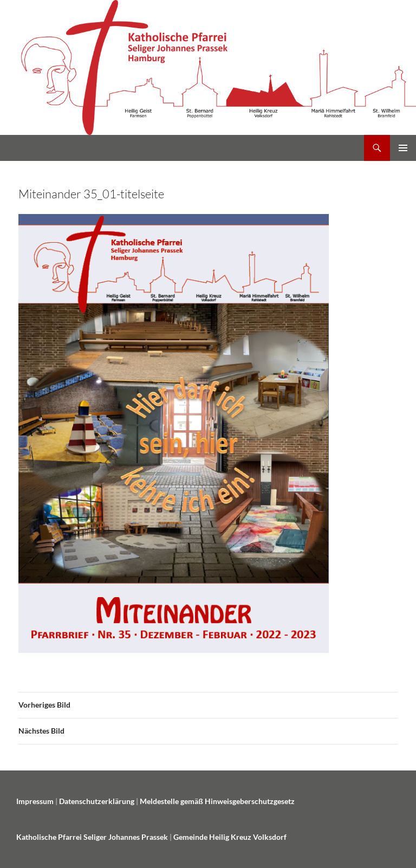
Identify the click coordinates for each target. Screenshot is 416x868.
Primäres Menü (403, 148)
